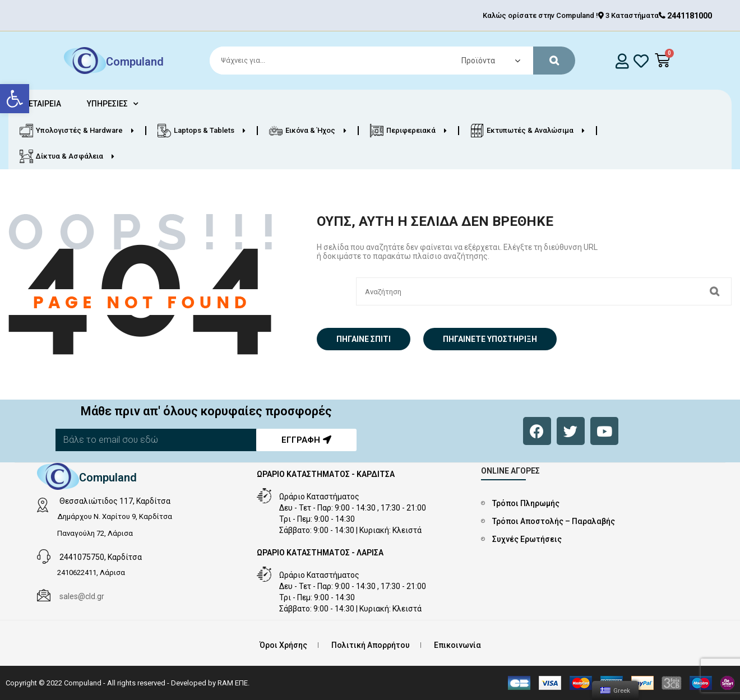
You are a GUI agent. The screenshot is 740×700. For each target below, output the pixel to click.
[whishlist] (641, 61)
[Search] (387, 61)
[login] (622, 61)
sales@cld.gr (82, 596)
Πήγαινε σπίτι (364, 339)
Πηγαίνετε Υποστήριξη (490, 339)
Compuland (135, 62)
